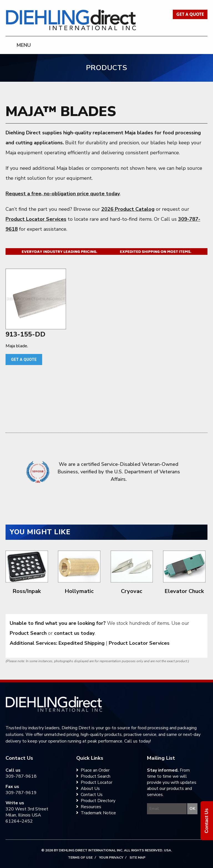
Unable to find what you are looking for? (58, 623)
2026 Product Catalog (128, 209)
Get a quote (24, 359)
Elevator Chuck (184, 591)
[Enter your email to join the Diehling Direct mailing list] (167, 809)
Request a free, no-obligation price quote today (63, 194)
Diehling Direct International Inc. (91, 850)
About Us (90, 789)
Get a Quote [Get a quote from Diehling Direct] (190, 14)
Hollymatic (79, 591)
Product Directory (98, 801)
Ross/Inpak (27, 591)
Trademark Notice (98, 813)
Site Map (137, 857)
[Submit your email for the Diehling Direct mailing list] (192, 809)
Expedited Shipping (82, 643)
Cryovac (132, 591)
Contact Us (92, 795)
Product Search (28, 633)
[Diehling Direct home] (54, 704)
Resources (91, 807)
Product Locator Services (36, 219)
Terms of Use (80, 857)
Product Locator (97, 782)
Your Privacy (111, 857)
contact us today (74, 633)
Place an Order (95, 770)
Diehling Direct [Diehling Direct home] (71, 20)
